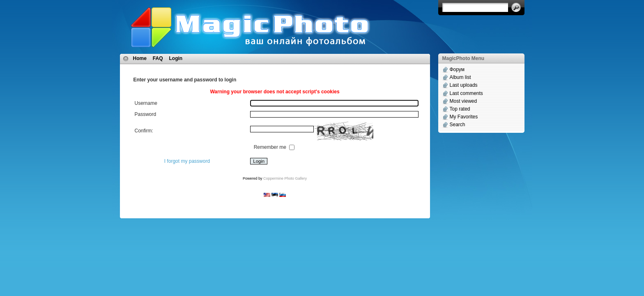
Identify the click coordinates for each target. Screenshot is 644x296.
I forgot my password (187, 161)
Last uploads (464, 85)
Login (176, 58)
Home (140, 58)
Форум (457, 69)
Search (458, 125)
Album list (460, 77)
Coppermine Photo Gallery (285, 178)
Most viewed (463, 101)
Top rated (460, 109)
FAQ (158, 58)
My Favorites (464, 117)
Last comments (466, 93)
